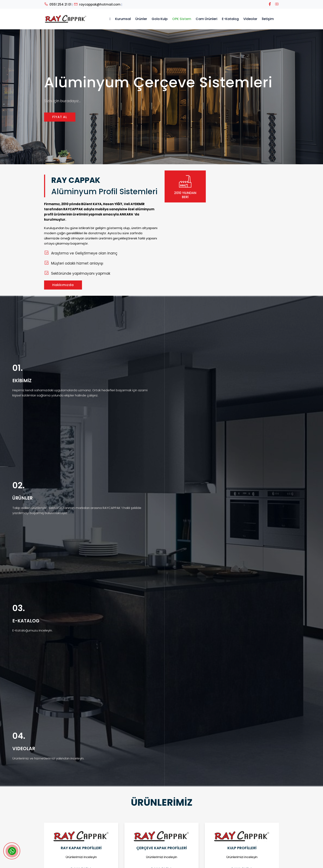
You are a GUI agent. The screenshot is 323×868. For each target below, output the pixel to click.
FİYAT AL (60, 118)
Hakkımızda (63, 285)
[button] (155, 537)
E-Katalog (230, 19)
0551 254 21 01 (58, 4)
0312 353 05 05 (198, 824)
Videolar (250, 19)
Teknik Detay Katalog (142, 838)
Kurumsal (123, 19)
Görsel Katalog (137, 845)
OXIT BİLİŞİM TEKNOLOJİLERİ (189, 863)
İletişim (268, 19)
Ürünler (141, 19)
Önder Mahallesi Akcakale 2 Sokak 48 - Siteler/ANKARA (228, 838)
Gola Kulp (160, 19)
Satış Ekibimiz (136, 831)
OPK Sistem (182, 19)
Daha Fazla (81, 511)
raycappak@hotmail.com (97, 4)
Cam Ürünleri (207, 19)
